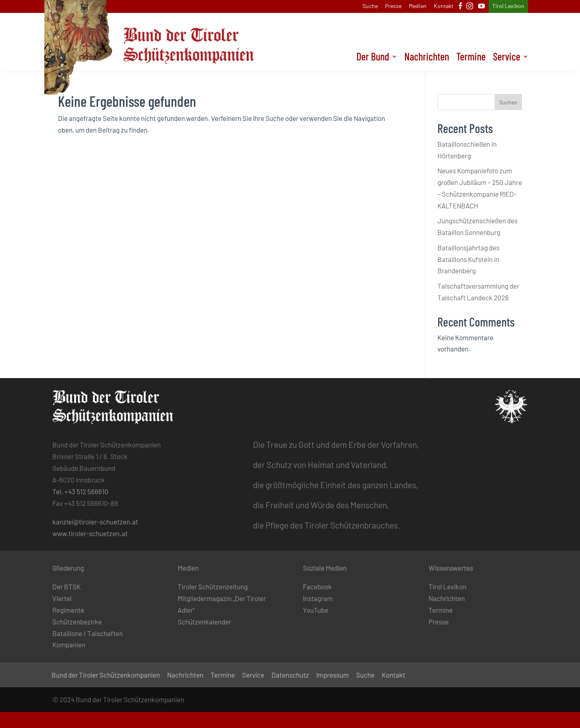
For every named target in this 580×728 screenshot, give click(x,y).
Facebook (317, 587)
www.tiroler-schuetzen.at (90, 533)
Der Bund (373, 58)
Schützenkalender (204, 622)
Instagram (318, 598)
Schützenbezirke (77, 622)
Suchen (508, 102)
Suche (370, 6)
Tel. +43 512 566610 (80, 491)
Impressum (332, 675)
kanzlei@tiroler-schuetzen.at (95, 522)
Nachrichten (427, 58)
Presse (393, 6)
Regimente (68, 610)
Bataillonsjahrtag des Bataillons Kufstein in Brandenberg (468, 259)
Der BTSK (66, 587)
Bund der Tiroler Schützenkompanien (106, 675)
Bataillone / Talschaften (88, 633)
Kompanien (69, 645)
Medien (418, 6)
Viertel (62, 598)
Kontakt (444, 6)
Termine (471, 58)
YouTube (316, 610)
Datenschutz (290, 675)
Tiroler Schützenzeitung (213, 587)
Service (507, 58)
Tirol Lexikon (508, 6)
